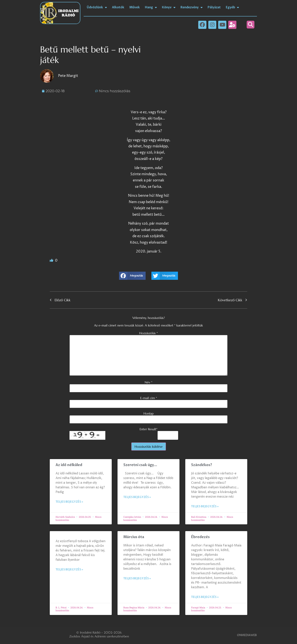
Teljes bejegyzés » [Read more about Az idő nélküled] (69, 502)
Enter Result (148, 429)
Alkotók (118, 7)
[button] (251, 25)
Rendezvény (191, 7)
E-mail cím (149, 398)
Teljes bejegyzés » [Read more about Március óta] (137, 578)
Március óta (134, 537)
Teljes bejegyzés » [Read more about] (69, 570)
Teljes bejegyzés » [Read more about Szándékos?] (205, 506)
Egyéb (232, 7)
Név (148, 382)
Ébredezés (200, 537)
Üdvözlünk (97, 7)
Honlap (148, 413)
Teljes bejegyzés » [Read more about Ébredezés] (205, 597)
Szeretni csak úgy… (140, 465)
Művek (135, 7)
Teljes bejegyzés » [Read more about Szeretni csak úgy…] (137, 497)
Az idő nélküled (69, 465)
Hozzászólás (148, 333)
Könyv (169, 7)
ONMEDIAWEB (247, 635)
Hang (151, 7)
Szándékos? (202, 465)
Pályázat (214, 7)
